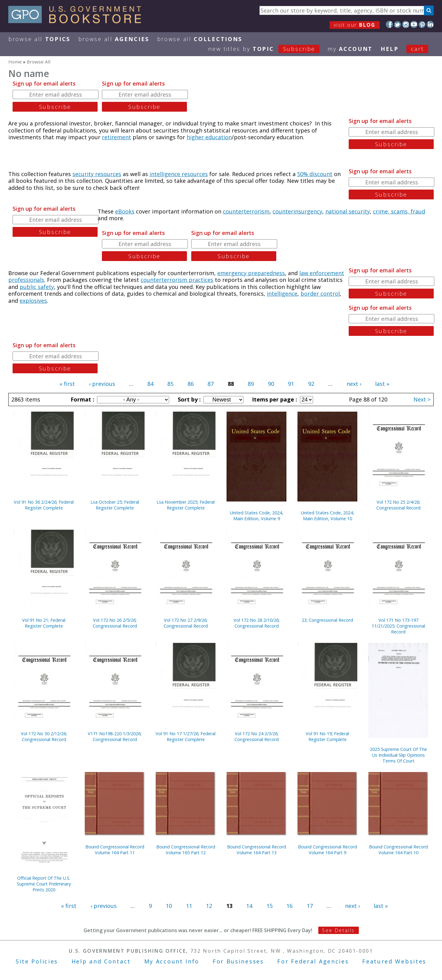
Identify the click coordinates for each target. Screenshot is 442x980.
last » (382, 384)
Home (15, 62)
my (350, 49)
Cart (417, 49)
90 (271, 384)
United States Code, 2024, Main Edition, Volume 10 (328, 516)
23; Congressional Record (327, 620)
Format (82, 399)
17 (310, 906)
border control (320, 294)
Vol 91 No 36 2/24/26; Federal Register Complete (44, 505)
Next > (422, 399)
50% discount (315, 174)
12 (209, 906)
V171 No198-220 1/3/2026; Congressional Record (115, 736)
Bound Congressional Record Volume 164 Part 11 (115, 850)
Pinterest (422, 24)
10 (169, 906)
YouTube (414, 24)
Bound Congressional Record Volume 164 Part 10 (398, 850)
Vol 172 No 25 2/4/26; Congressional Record (398, 505)
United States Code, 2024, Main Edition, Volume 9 (257, 516)
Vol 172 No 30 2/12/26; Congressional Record (44, 736)
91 (291, 384)
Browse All (39, 39)
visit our (355, 25)
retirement (116, 137)
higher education (209, 137)
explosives (33, 301)
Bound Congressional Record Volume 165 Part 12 (186, 850)
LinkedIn (430, 24)
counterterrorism (246, 211)
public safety (37, 287)
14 (249, 906)
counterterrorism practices (177, 280)
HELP (390, 49)
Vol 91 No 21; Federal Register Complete (44, 623)
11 (189, 906)
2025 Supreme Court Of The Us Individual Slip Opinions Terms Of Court (398, 755)
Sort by (188, 399)
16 (289, 906)
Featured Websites (394, 961)
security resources (97, 174)
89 (251, 384)
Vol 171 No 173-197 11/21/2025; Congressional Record (398, 626)
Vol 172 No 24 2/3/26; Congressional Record (257, 736)
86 (191, 384)
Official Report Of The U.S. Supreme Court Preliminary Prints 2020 (44, 884)
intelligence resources (179, 174)
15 (269, 906)
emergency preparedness (251, 273)
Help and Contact (101, 961)
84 (150, 384)
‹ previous (102, 384)
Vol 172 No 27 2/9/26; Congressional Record (186, 623)
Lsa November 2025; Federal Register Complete (186, 505)
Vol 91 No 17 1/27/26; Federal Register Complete (186, 736)
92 (311, 384)
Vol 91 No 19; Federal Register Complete (327, 736)
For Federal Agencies (313, 961)
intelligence (282, 294)
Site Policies (37, 961)
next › (354, 384)
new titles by (268, 49)
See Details (338, 930)
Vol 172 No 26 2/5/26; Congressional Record (115, 623)
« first (67, 384)
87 (211, 384)
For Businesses (238, 961)
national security (348, 211)
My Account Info (172, 961)
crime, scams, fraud (399, 211)
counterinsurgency (297, 211)
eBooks (125, 211)
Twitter (398, 24)
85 (170, 384)
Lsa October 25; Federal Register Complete (115, 505)
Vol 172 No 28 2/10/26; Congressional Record (257, 623)
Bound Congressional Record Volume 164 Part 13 (257, 850)
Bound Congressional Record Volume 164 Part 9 (328, 850)
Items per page (274, 399)
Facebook (389, 24)
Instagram (406, 24)
